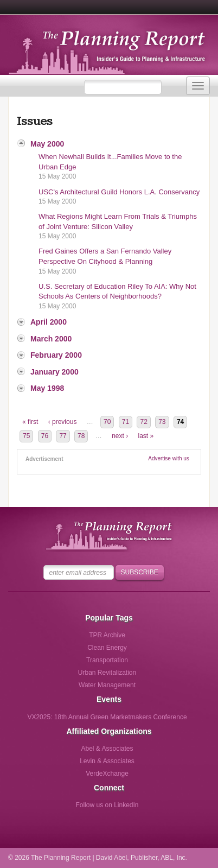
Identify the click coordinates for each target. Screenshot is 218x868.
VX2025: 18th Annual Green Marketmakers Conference (107, 717)
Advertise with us (169, 458)
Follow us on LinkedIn (107, 805)
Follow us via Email (152, 809)
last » (146, 436)
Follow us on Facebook (62, 809)
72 (143, 422)
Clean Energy (107, 648)
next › (120, 436)
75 (26, 436)
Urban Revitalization (107, 673)
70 (107, 422)
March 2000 (51, 339)
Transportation (107, 660)
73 (162, 422)
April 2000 (49, 322)
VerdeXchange (107, 774)
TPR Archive (107, 635)
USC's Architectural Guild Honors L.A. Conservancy (119, 192)
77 (63, 436)
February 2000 (56, 355)
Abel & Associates (107, 749)
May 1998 (47, 388)
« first (30, 422)
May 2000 (47, 144)
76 (45, 436)
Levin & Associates (107, 761)
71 (126, 422)
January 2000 (54, 372)
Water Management (107, 685)
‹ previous (63, 422)
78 (81, 436)
